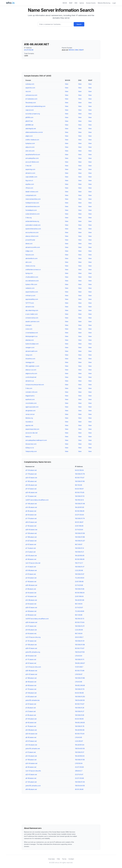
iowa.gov (29, 325)
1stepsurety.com (31, 451)
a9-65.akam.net (31, 723)
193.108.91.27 (80, 711)
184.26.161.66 (80, 600)
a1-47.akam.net (31, 567)
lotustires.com (30, 359)
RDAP (71, 3)
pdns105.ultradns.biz (33, 700)
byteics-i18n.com (31, 284)
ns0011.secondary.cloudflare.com (37, 500)
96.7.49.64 (79, 604)
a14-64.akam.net (31, 745)
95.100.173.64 (80, 622)
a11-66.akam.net (31, 693)
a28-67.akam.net (31, 648)
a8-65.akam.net (31, 737)
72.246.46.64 (80, 578)
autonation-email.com (33, 225)
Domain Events (91, 3)
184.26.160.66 (80, 730)
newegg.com (30, 362)
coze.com (29, 329)
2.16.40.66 (79, 682)
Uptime (82, 3)
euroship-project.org (33, 114)
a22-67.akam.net (31, 775)
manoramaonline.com (33, 199)
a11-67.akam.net (31, 489)
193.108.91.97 (80, 574)
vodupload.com (31, 195)
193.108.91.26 (80, 708)
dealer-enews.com (32, 192)
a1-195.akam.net (31, 481)
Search (79, 24)
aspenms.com (30, 88)
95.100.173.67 (80, 648)
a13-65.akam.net (31, 630)
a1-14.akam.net (31, 548)
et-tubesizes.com (31, 99)
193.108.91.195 (80, 481)
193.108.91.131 (80, 641)
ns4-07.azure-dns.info (33, 771)
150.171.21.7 (79, 563)
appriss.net (29, 425)
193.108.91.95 (80, 715)
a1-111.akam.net (31, 659)
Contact (71, 859)
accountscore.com (32, 232)
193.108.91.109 (80, 533)
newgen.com (30, 347)
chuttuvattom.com (32, 277)
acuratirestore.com (32, 281)
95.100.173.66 (80, 671)
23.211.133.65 (79, 767)
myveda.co (29, 422)
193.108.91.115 (80, 689)
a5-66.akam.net (31, 559)
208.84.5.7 (79, 771)
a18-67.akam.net (31, 522)
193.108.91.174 (80, 518)
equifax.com (30, 184)
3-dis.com (29, 388)
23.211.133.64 (79, 515)
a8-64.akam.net (31, 656)
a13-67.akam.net (31, 741)
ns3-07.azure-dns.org (33, 637)
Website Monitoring (104, 3)
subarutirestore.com (33, 214)
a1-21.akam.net (31, 552)
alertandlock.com (31, 258)
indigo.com (29, 251)
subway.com (30, 84)
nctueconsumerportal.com (35, 385)
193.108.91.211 (80, 626)
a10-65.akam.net (31, 485)
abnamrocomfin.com (33, 247)
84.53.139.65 (79, 719)
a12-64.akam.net (31, 756)
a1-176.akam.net (31, 474)
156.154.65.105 (80, 749)
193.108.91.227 (80, 541)
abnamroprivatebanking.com (35, 106)
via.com (28, 91)
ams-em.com (30, 151)
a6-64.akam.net (31, 515)
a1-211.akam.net (31, 626)
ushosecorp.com (31, 95)
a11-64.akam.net (31, 470)
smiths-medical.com (32, 140)
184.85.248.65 (80, 723)
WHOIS (65, 3)
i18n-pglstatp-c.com (32, 366)
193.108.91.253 (80, 697)
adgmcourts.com (31, 373)
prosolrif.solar (30, 240)
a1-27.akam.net (31, 711)
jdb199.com (29, 117)
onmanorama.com (32, 318)
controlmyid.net (31, 377)
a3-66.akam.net (31, 615)
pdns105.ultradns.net (33, 749)
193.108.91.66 (80, 589)
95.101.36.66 (79, 789)
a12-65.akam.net (31, 556)
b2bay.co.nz (30, 448)
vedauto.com (30, 288)
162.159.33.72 (80, 619)
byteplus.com (30, 143)
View (67, 84)
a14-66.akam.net (31, 600)
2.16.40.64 (79, 656)
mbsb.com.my (30, 266)
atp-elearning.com (32, 310)
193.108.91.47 (80, 567)
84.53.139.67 (79, 489)
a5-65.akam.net (31, 511)
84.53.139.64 (79, 470)
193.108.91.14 (79, 548)
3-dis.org (29, 218)
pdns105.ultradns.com (33, 786)
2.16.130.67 (79, 674)
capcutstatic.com (31, 177)
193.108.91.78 (80, 726)
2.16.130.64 (79, 763)
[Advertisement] (61, 34)
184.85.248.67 (80, 663)
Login (114, 3)
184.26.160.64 (80, 756)
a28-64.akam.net (31, 622)
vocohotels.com (31, 403)
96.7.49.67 (79, 544)
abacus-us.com (31, 370)
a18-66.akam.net (31, 789)
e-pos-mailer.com (32, 314)
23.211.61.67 (79, 775)
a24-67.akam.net (31, 674)
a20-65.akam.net (31, 492)
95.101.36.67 (79, 522)
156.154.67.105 (80, 652)
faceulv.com (30, 255)
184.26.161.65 (80, 507)
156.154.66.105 (80, 700)
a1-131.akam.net (31, 641)
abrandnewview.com (33, 206)
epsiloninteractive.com (33, 229)
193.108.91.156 (80, 760)
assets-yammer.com (32, 321)
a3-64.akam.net (31, 604)
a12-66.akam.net (31, 730)
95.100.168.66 (80, 559)
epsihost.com (30, 399)
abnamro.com (30, 173)
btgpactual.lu (30, 396)
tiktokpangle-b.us (31, 336)
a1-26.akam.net (31, 708)
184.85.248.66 (80, 685)
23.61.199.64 (79, 596)
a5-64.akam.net (31, 593)
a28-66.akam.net (31, 671)
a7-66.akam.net (31, 582)
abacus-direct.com (32, 236)
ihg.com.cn (29, 180)
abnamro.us (30, 381)
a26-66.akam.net (31, 585)
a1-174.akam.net (31, 518)
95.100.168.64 (80, 593)
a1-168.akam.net (31, 537)
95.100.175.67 (80, 478)
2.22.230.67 (79, 741)
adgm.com (29, 136)
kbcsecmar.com (31, 444)
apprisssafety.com (32, 299)
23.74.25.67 (79, 608)
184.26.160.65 (80, 556)
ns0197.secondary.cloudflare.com (37, 619)
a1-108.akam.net (31, 645)
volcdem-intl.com (31, 392)
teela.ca (28, 437)
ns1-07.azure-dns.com (33, 667)
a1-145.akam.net (31, 782)
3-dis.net (28, 166)
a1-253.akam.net (31, 697)
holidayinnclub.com (32, 203)
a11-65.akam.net (31, 719)
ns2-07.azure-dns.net (33, 563)
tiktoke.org (29, 418)
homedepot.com (31, 210)
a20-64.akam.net (31, 734)
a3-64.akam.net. (31, 633)
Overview (51, 859)
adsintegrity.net (31, 129)
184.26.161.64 (80, 745)
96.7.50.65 (79, 485)
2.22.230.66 (79, 570)
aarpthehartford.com (33, 155)
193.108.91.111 (80, 659)
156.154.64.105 (80, 786)
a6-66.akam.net (31, 778)
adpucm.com (30, 147)
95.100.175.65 (80, 492)
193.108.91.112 (80, 496)
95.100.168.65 (80, 511)
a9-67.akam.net (31, 663)
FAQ (58, 859)
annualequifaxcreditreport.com (36, 440)
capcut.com (30, 110)
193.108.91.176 (80, 474)
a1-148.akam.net (31, 504)
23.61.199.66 (79, 582)
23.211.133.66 (79, 778)
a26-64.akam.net (31, 530)
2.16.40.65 (78, 737)
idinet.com (29, 244)
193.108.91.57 (80, 752)
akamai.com (30, 340)
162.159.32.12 (79, 500)
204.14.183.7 (79, 637)
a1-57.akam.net (31, 752)
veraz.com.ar (30, 414)
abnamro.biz (30, 307)
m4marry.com (30, 296)
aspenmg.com (30, 169)
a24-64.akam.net (31, 763)
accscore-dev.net (31, 433)
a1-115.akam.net (31, 689)
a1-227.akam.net (31, 541)
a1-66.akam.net (31, 589)
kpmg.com (29, 273)
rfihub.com (29, 188)
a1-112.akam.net (31, 496)
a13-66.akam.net (31, 570)
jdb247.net (29, 121)
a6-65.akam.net (31, 767)
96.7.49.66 (79, 615)
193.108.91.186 (80, 678)
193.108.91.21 (79, 552)
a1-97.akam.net (31, 574)
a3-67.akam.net (31, 544)
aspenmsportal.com (32, 429)
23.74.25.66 (79, 585)
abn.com (29, 262)
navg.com (29, 355)
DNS (76, 3)
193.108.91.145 (80, 782)
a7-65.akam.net (31, 526)
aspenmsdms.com (32, 292)
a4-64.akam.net (31, 578)
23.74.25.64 (79, 530)
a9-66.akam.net (31, 685)
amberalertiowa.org (32, 221)
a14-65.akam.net (31, 507)
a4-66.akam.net (31, 611)
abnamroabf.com (31, 351)
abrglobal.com (30, 411)
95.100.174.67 (80, 704)
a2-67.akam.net (31, 704)
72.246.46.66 (80, 611)
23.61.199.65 (79, 526)
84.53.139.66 (79, 693)
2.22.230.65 (79, 630)
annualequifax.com (32, 158)
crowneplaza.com (32, 333)
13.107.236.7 (79, 667)
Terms (64, 859)
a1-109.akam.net (31, 533)
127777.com (30, 303)
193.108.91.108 (80, 645)
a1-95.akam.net (31, 715)
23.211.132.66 (29, 50)
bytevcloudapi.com (32, 344)
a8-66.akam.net (31, 682)
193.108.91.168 (80, 537)
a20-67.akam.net (31, 478)
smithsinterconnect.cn (33, 270)
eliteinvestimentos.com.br (34, 132)
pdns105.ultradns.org (33, 652)
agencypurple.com (32, 407)
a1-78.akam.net (31, 726)
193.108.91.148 (80, 504)
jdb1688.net (29, 125)
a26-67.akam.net (31, 608)
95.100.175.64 (80, 734)
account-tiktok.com (32, 162)
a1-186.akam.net (31, 678)
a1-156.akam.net (31, 760)
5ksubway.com (31, 103)
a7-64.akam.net (31, 596)
